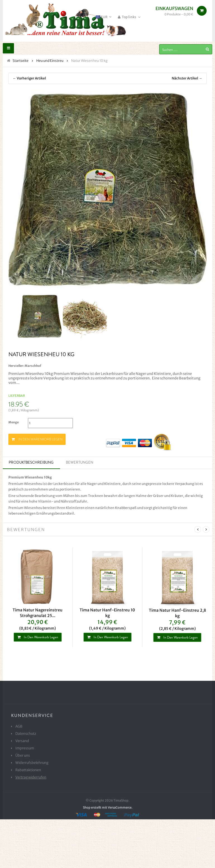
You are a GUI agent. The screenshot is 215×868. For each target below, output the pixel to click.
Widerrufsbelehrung (30, 763)
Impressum (24, 749)
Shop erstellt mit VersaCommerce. (108, 827)
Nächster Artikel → (187, 78)
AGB (18, 727)
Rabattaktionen (27, 771)
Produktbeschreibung (31, 463)
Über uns (22, 756)
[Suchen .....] (186, 49)
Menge (14, 423)
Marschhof (33, 366)
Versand (21, 742)
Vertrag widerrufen (29, 778)
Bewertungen (80, 463)
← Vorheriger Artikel (29, 78)
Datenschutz (25, 734)
